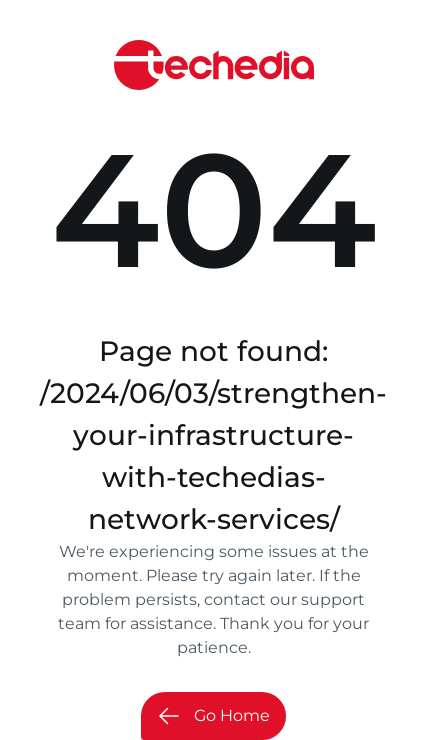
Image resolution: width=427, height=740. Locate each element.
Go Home (213, 716)
